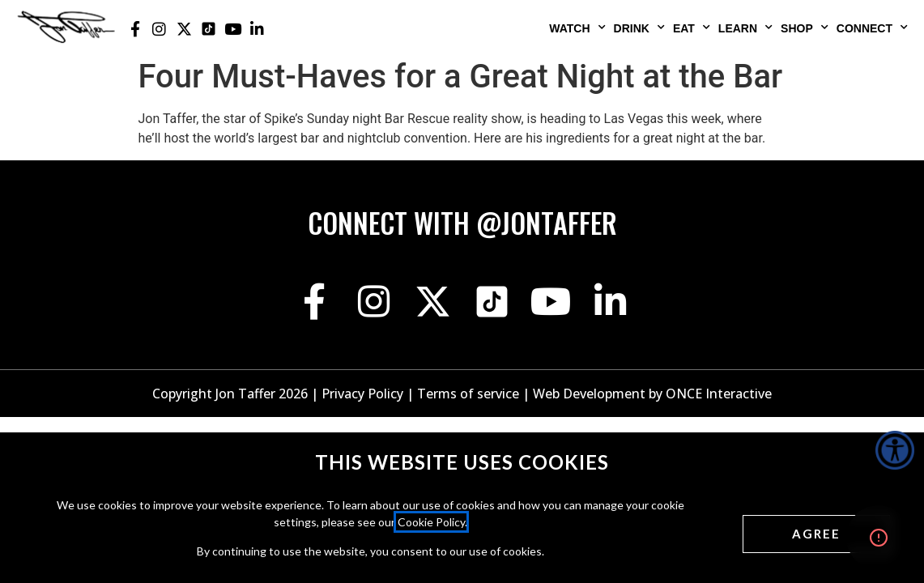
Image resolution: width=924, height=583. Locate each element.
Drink (639, 28)
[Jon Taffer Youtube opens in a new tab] (232, 29)
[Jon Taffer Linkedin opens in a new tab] (258, 29)
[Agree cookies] (816, 534)
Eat (692, 28)
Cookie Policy (431, 522)
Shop (805, 28)
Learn (745, 28)
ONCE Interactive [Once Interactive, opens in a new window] (719, 394)
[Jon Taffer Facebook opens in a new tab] (135, 29)
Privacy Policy (362, 394)
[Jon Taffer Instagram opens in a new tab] (160, 29)
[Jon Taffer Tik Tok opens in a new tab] (208, 29)
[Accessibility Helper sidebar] (895, 450)
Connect (872, 28)
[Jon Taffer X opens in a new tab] (184, 29)
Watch (577, 28)
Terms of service (468, 394)
